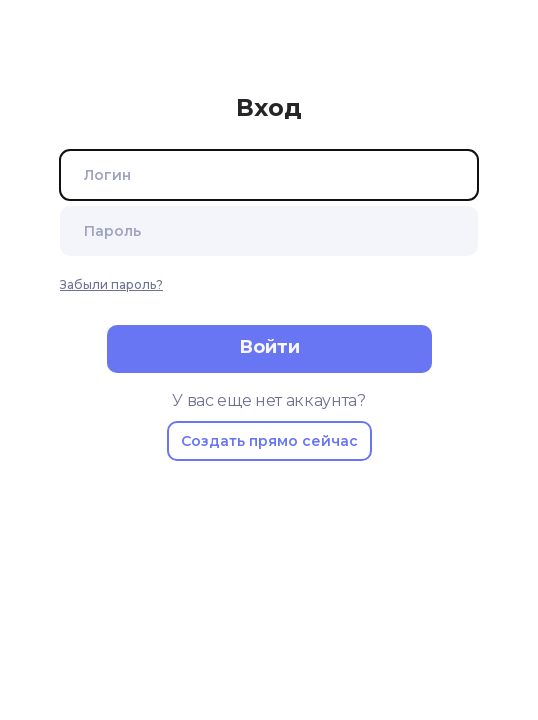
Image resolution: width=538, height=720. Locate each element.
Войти (269, 347)
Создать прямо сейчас (269, 441)
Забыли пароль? (111, 284)
